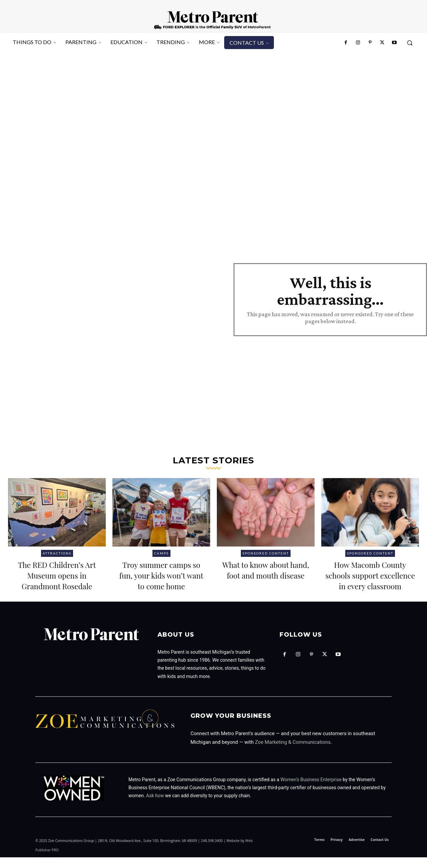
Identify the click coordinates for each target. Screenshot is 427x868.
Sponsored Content (266, 553)
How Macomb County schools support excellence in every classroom (370, 580)
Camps (161, 553)
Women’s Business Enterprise (311, 790)
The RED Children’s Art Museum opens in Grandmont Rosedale (57, 575)
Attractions (57, 553)
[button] (410, 43)
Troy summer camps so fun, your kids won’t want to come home (161, 580)
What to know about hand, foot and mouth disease (266, 575)
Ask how (155, 807)
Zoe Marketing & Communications (293, 753)
